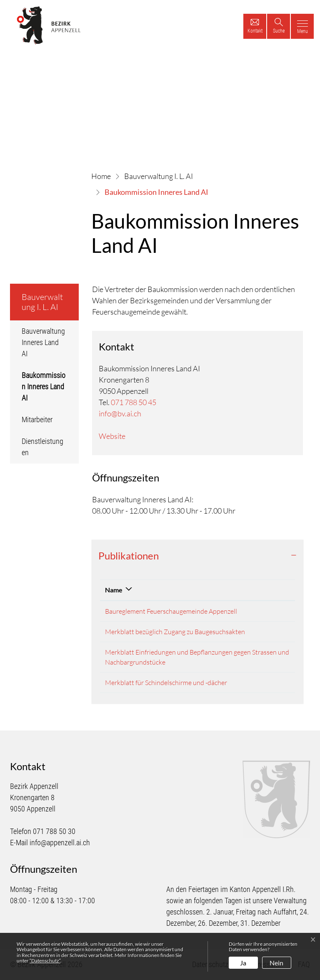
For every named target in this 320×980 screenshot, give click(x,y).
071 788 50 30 (54, 831)
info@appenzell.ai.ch (60, 843)
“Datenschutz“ (45, 961)
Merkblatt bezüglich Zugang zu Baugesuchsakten (175, 632)
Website (112, 436)
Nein (276, 963)
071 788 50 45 (134, 402)
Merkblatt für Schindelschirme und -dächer (166, 683)
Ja (243, 963)
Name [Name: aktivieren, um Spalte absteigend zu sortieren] (114, 590)
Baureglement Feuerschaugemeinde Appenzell (171, 611)
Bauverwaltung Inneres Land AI (43, 342)
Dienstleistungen (42, 447)
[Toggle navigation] (302, 26)
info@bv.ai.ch (120, 413)
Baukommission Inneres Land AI (46, 390)
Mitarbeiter (37, 419)
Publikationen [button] (129, 556)
